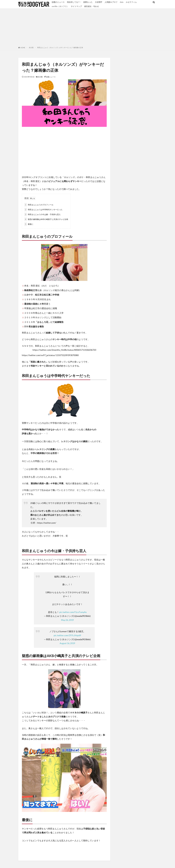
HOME (23, 48)
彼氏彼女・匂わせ (92, 6)
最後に (29, 224)
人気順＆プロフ (111, 2)
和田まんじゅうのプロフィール (39, 205)
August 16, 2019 (67, 643)
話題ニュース (51, 77)
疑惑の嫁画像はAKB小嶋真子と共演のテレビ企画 (46, 219)
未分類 (31, 48)
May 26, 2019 (67, 620)
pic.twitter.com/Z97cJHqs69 (67, 635)
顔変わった (88, 2)
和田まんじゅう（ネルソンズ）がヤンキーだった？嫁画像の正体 (60, 48)
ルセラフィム (131, 2)
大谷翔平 (99, 2)
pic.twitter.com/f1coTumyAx (73, 612)
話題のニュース (58, 2)
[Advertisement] (87, 27)
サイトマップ (76, 6)
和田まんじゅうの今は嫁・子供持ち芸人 (42, 214)
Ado (122, 2)
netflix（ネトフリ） (60, 6)
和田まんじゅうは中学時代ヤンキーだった (43, 210)
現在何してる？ (73, 2)
